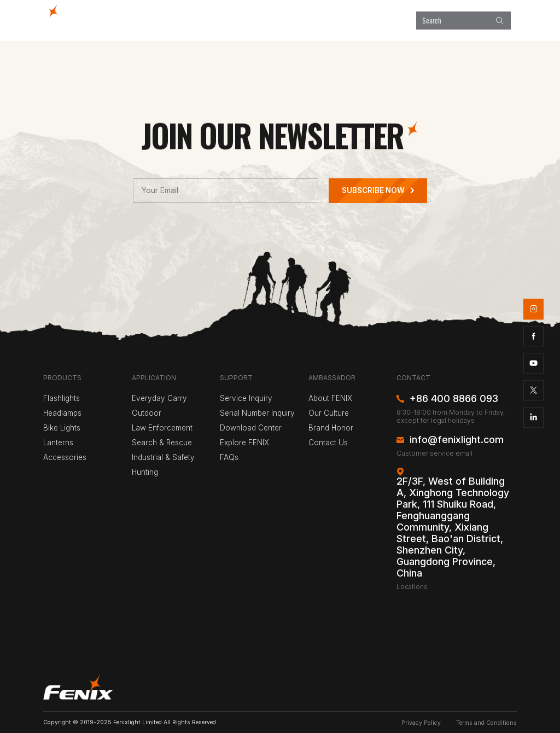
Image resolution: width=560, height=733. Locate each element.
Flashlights (62, 398)
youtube (534, 363)
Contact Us (328, 443)
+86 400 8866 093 (454, 399)
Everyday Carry (159, 398)
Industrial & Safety (163, 457)
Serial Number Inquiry (257, 413)
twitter (534, 391)
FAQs (229, 457)
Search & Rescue (162, 443)
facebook (534, 336)
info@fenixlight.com (457, 440)
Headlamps (62, 413)
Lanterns (58, 443)
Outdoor (147, 413)
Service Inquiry (246, 398)
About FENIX (330, 398)
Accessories (65, 457)
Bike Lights (62, 428)
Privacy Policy (421, 723)
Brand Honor (331, 428)
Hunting (145, 472)
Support (353, 20)
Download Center (251, 428)
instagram (534, 309)
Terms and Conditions (486, 723)
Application (259, 20)
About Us (393, 20)
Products (214, 20)
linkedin (534, 417)
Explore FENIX (308, 20)
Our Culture (329, 413)
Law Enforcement (162, 428)
